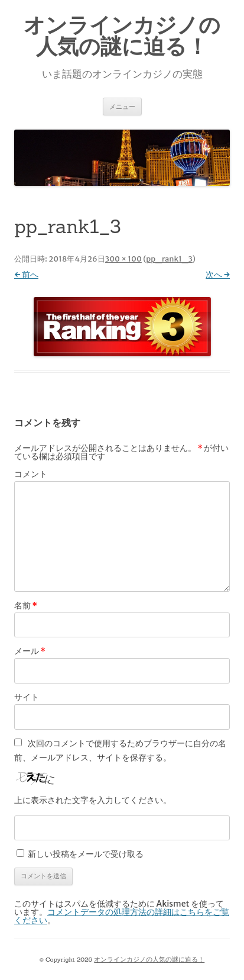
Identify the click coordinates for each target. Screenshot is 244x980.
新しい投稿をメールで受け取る (86, 854)
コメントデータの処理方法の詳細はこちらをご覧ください (122, 916)
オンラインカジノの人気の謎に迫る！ (122, 36)
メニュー (122, 106)
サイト (27, 697)
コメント (31, 474)
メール (30, 651)
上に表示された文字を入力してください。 (93, 800)
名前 (26, 605)
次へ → (218, 275)
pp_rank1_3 (169, 259)
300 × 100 (123, 259)
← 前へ (26, 275)
